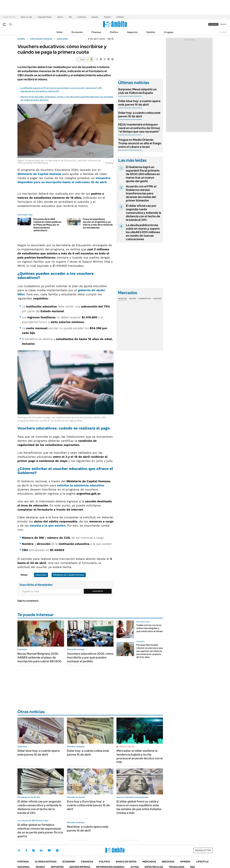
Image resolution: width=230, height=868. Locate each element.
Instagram (33, 850)
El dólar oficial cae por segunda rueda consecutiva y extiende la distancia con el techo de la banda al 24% (143, 213)
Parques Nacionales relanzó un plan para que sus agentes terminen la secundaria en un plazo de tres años (150, 651)
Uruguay (169, 32)
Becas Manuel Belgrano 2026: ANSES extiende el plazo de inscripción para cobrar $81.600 (39, 657)
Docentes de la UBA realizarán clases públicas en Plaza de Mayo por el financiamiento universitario (47, 225)
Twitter (19, 850)
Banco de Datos (126, 862)
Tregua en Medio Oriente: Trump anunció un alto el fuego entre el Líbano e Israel (140, 143)
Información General (41, 39)
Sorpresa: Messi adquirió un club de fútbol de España (137, 91)
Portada (23, 862)
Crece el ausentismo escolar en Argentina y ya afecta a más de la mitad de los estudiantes (98, 223)
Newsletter (223, 32)
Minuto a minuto (127, 746)
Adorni (60, 17)
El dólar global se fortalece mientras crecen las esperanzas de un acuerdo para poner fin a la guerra (40, 830)
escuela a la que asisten (48, 525)
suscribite (213, 24)
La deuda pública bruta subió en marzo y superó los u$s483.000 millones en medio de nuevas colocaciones (143, 232)
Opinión (151, 32)
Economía (77, 32)
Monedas (122, 299)
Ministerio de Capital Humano (39, 174)
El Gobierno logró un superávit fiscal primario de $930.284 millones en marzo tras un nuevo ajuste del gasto (143, 174)
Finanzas (96, 32)
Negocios (132, 32)
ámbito (21, 39)
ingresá (223, 24)
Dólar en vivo (26, 17)
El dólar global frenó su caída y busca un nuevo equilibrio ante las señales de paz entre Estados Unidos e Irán (139, 807)
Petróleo (120, 17)
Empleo (95, 17)
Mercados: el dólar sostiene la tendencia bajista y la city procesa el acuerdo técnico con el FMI (140, 756)
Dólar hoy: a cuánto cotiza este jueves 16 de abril (139, 115)
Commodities (145, 299)
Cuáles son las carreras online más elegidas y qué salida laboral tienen (150, 628)
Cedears (157, 299)
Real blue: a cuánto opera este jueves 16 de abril (88, 829)
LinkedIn (41, 850)
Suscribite (98, 591)
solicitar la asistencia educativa (81, 485)
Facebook (26, 850)
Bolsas (133, 299)
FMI (70, 17)
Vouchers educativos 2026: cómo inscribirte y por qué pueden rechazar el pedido (90, 657)
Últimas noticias (46, 862)
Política (114, 32)
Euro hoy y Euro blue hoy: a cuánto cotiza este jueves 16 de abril (88, 805)
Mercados (149, 862)
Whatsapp (57, 850)
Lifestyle (202, 862)
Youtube (49, 850)
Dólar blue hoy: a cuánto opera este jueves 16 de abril (139, 103)
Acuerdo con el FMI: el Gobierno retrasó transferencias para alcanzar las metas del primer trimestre (141, 193)
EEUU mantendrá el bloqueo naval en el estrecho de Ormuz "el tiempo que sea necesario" (139, 128)
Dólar (60, 32)
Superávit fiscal (45, 17)
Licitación (82, 17)
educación (62, 39)
